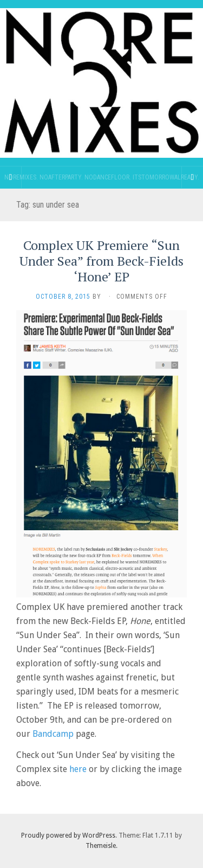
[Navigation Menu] (192, 177)
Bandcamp (53, 734)
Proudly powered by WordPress (68, 835)
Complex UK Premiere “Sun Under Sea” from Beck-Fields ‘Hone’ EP (101, 261)
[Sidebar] (11, 177)
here (78, 769)
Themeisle (101, 846)
